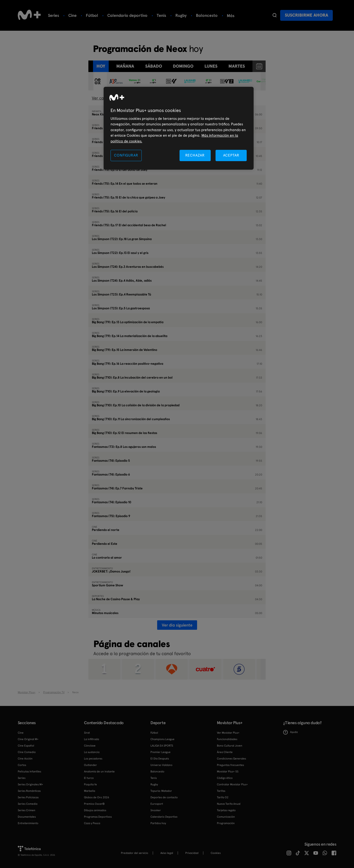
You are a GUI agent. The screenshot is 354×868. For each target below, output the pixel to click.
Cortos (22, 765)
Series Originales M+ (30, 784)
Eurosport (157, 804)
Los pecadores (93, 759)
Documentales (27, 817)
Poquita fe (90, 784)
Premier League (160, 752)
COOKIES (216, 853)
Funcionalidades (227, 739)
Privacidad (192, 853)
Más (231, 16)
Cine (72, 15)
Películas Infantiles (29, 772)
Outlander (90, 765)
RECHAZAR (195, 155)
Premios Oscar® (94, 804)
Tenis (161, 15)
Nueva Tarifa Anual (229, 804)
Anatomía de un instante (99, 772)
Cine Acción (25, 759)
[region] (179, 128)
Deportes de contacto (164, 797)
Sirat (87, 733)
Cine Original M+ (28, 739)
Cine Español (26, 746)
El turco (89, 778)
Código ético (225, 778)
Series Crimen (27, 810)
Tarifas (221, 791)
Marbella (90, 791)
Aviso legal (167, 853)
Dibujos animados (95, 810)
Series (54, 15)
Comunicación (226, 817)
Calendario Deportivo (164, 817)
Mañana (125, 66)
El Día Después (160, 759)
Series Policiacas (28, 797)
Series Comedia (28, 804)
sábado (154, 66)
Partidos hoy (158, 823)
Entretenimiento (28, 823)
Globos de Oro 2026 (97, 797)
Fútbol (92, 15)
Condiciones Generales (231, 759)
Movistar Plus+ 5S (228, 772)
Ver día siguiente (177, 625)
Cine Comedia (27, 752)
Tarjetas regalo (226, 810)
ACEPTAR (231, 155)
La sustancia (92, 752)
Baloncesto (207, 15)
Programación (226, 823)
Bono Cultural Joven (230, 746)
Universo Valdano (161, 765)
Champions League (162, 739)
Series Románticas (29, 791)
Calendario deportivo (127, 15)
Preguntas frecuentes (230, 765)
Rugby (181, 15)
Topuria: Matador (161, 791)
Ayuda (290, 732)
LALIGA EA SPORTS (162, 746)
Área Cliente (225, 752)
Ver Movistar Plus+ (228, 733)
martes (237, 66)
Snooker (156, 810)
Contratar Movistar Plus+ (232, 784)
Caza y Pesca (92, 823)
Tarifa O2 (223, 797)
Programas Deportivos (98, 817)
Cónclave (90, 746)
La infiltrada (91, 739)
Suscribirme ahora (306, 15)
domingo (183, 66)
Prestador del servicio (135, 853)
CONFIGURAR (126, 155)
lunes (211, 66)
